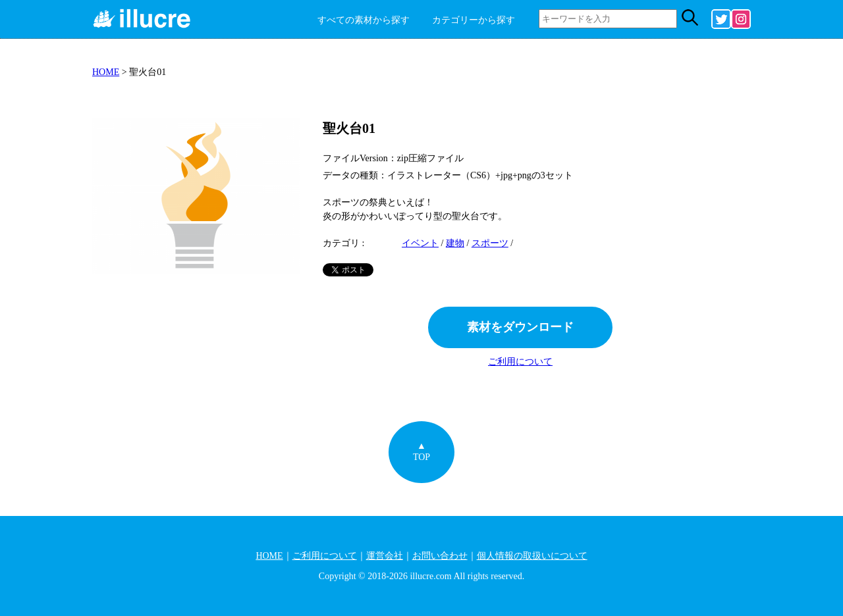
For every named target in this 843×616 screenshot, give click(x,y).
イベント (420, 243)
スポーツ (490, 243)
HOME (106, 72)
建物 (455, 243)
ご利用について (520, 362)
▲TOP (421, 451)
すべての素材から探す (364, 20)
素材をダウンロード (520, 327)
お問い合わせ (440, 556)
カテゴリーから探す (474, 20)
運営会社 (385, 556)
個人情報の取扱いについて (532, 556)
